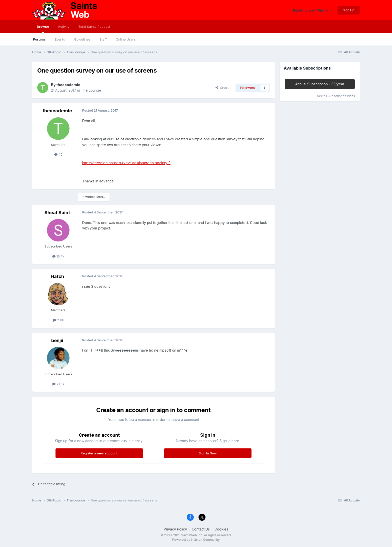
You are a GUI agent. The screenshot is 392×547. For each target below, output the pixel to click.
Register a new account (99, 453)
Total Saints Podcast (94, 27)
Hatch (57, 276)
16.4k (58, 256)
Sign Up (349, 10)
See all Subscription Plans (337, 96)
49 (58, 154)
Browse (43, 29)
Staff (103, 39)
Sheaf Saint (57, 213)
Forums (39, 39)
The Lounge (91, 90)
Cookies (221, 529)
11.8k (58, 320)
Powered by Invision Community (196, 540)
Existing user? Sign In (313, 10)
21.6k (58, 384)
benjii (57, 340)
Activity (64, 27)
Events (60, 39)
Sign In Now (208, 453)
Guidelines (82, 39)
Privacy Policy (175, 529)
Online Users (126, 39)
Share (222, 88)
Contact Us (201, 529)
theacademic (68, 85)
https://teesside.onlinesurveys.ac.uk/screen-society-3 (126, 163)
